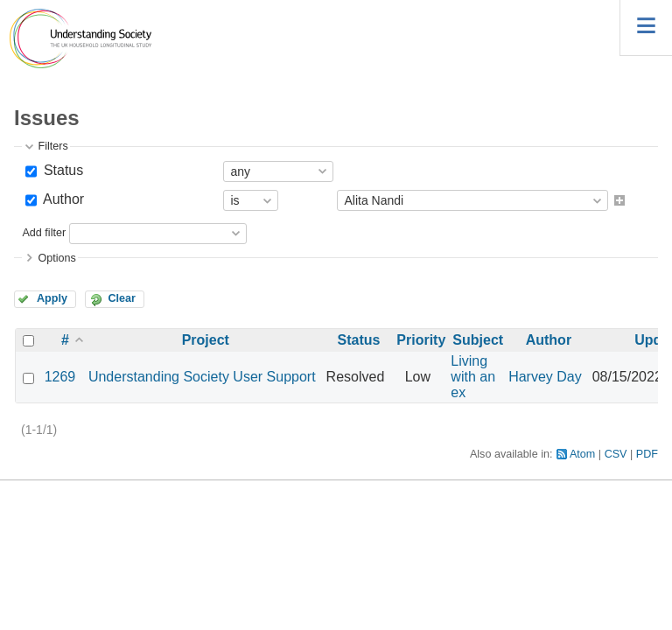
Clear (122, 298)
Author (62, 199)
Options (56, 258)
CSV (616, 454)
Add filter (44, 233)
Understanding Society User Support (202, 377)
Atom (582, 454)
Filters (52, 146)
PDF (647, 454)
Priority (421, 340)
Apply (52, 298)
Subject (478, 340)
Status (61, 170)
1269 (60, 377)
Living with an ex (473, 377)
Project (206, 340)
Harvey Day (545, 377)
